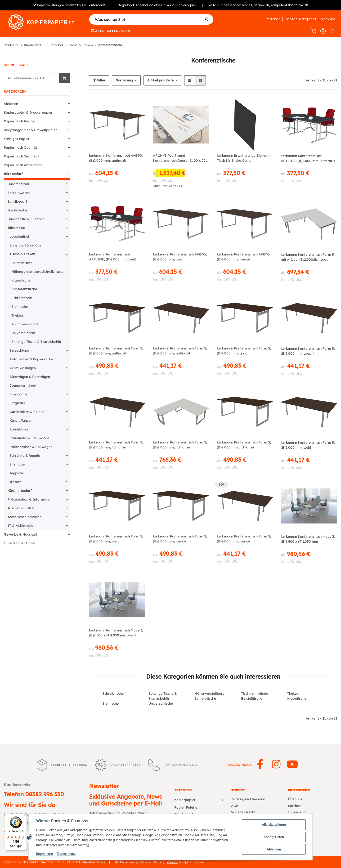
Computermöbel (23, 385)
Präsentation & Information (30, 499)
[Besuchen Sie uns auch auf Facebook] (260, 765)
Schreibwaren (19, 193)
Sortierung (124, 80)
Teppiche (17, 473)
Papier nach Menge (19, 121)
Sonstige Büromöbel (26, 245)
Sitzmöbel (18, 464)
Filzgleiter (17, 403)
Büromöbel (17, 228)
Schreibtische (113, 694)
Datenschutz (67, 854)
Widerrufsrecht (243, 812)
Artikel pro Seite (160, 80)
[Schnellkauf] (31, 78)
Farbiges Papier (17, 139)
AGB (235, 806)
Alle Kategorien (111, 31)
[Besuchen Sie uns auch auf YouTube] (292, 765)
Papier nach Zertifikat (21, 156)
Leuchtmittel (19, 237)
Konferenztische (24, 289)
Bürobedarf (13, 174)
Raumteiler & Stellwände (29, 438)
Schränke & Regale (25, 456)
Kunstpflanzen (21, 421)
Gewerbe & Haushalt (20, 534)
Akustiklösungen (23, 368)
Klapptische (297, 698)
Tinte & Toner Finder (20, 543)
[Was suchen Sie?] (151, 20)
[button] (190, 80)
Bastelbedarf (18, 210)
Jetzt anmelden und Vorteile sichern (118, 813)
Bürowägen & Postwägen (30, 377)
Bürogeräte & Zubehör (26, 219)
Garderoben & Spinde (27, 412)
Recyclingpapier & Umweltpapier (30, 130)
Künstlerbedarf (20, 491)
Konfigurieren (274, 837)
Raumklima (19, 429)
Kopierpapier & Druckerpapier (28, 112)
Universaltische (161, 703)
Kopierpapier (185, 800)
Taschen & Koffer (21, 508)
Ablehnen (274, 849)
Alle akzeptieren (274, 825)
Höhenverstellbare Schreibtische (37, 272)
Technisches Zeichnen (25, 517)
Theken (293, 694)
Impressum (45, 854)
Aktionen (11, 104)
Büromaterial (18, 184)
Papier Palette (186, 807)
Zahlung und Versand (248, 799)
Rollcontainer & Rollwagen (31, 447)
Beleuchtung (19, 350)
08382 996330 (298, 5)
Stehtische (110, 703)
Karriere (295, 806)
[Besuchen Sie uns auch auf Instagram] (276, 765)
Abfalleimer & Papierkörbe (31, 359)
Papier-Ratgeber (301, 19)
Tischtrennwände (255, 694)
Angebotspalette (148, 5)
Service (328, 19)
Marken (274, 19)
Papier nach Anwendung (23, 165)
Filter (99, 80)
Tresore (16, 482)
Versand (173, 862)
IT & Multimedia (20, 526)
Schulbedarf (17, 201)
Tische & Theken (22, 254)
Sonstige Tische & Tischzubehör (36, 342)
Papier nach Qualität (20, 148)
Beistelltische (252, 698)
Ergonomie (18, 394)
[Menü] (24, 817)
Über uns (295, 799)
